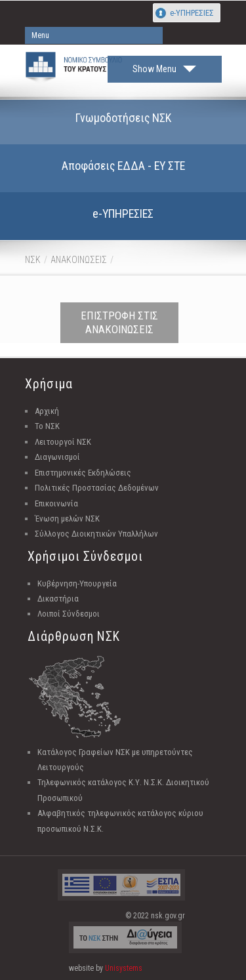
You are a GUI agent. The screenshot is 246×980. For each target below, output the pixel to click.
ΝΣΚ (33, 260)
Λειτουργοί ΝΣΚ (63, 442)
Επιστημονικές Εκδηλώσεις (83, 473)
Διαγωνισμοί (57, 457)
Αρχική (47, 411)
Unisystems (124, 968)
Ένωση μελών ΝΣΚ (67, 519)
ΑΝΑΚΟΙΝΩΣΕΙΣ (79, 260)
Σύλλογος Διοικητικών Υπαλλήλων (96, 534)
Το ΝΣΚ (47, 426)
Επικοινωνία (56, 503)
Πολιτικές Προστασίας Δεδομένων (97, 488)
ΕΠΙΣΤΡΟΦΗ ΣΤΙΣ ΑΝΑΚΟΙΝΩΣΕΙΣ (119, 322)
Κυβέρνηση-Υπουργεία (77, 583)
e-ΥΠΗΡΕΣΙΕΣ (192, 13)
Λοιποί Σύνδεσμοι (69, 614)
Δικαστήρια (58, 599)
